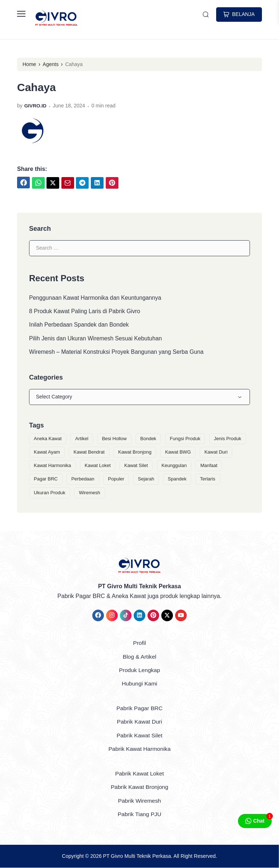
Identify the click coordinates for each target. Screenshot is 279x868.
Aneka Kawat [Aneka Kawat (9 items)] (48, 440)
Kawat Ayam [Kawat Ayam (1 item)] (47, 453)
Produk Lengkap (140, 671)
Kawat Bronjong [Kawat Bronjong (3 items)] (135, 453)
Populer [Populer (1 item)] (116, 480)
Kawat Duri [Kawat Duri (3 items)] (216, 453)
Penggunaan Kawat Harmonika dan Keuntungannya (96, 298)
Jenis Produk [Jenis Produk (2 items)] (228, 440)
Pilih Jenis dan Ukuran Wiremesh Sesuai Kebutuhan (96, 339)
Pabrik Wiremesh (139, 801)
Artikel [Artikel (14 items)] (82, 440)
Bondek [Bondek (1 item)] (148, 440)
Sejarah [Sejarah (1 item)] (146, 480)
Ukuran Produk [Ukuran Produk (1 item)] (50, 494)
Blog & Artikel (139, 658)
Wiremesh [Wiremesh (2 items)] (90, 494)
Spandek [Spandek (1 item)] (177, 480)
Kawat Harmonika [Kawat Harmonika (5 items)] (52, 467)
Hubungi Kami (140, 685)
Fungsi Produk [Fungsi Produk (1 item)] (185, 440)
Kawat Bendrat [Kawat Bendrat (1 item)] (89, 453)
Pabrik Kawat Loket (139, 774)
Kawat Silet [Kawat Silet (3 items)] (136, 467)
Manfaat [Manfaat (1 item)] (209, 467)
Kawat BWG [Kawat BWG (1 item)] (178, 453)
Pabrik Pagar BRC (140, 709)
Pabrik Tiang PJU (139, 814)
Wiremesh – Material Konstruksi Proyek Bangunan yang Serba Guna (118, 353)
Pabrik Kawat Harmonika (139, 750)
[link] (23, 183)
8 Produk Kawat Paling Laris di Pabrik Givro (85, 312)
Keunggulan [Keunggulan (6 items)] (174, 467)
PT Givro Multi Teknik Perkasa (137, 856)
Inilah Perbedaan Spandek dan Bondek (80, 325)
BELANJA (239, 15)
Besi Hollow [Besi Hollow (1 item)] (114, 440)
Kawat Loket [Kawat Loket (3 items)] (98, 467)
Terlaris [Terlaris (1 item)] (208, 480)
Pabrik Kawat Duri (139, 722)
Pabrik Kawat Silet (139, 736)
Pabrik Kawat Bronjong (140, 787)
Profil (139, 644)
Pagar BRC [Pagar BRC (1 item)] (46, 480)
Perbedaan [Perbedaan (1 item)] (83, 480)
